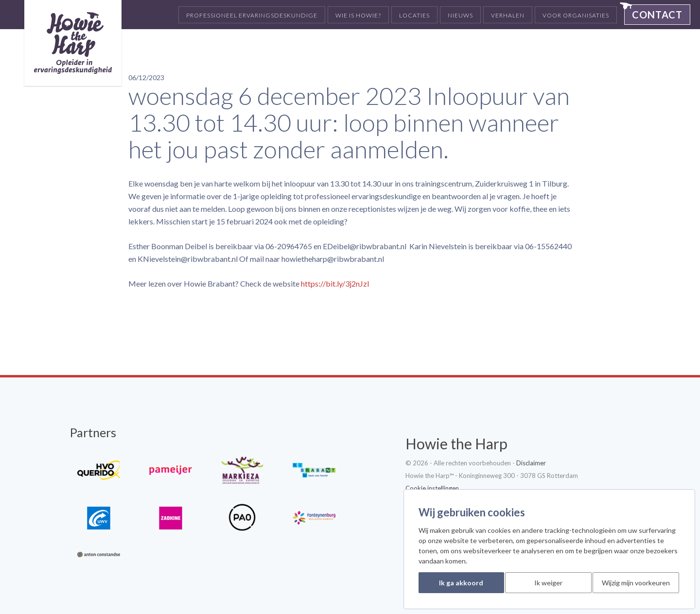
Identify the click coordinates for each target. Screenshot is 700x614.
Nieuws (460, 15)
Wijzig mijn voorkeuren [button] (636, 583)
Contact (657, 15)
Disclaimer (531, 463)
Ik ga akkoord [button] (461, 583)
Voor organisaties (576, 15)
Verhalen (508, 15)
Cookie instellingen (432, 488)
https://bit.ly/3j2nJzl (335, 283)
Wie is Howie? (358, 15)
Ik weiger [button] (548, 583)
